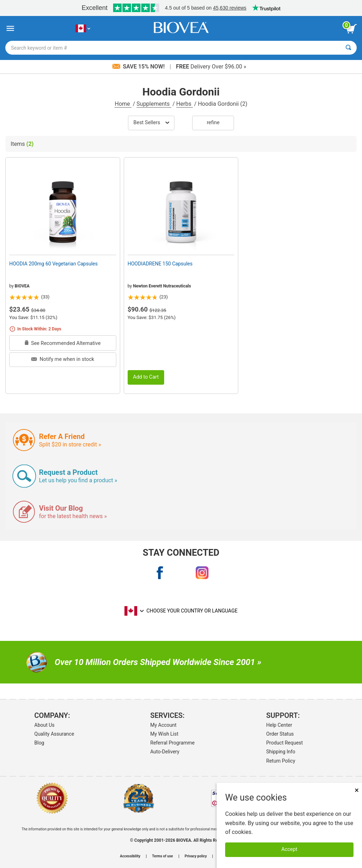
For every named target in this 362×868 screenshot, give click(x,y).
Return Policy (281, 761)
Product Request (285, 743)
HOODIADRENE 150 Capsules (160, 264)
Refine (213, 123)
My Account (163, 725)
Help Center (279, 725)
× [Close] (357, 790)
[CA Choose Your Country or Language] (83, 29)
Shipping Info (281, 752)
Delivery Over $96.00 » (211, 67)
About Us (44, 725)
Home (123, 104)
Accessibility (130, 856)
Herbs (185, 104)
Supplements (154, 104)
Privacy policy (196, 856)
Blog (39, 743)
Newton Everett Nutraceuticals (162, 286)
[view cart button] (351, 29)
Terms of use (163, 856)
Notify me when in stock (63, 359)
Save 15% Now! (139, 67)
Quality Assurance (54, 734)
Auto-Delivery (165, 752)
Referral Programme (172, 743)
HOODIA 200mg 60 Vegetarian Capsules (53, 264)
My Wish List (164, 734)
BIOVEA (22, 286)
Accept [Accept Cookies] (289, 849)
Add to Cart (146, 377)
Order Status (280, 734)
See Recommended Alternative (63, 343)
